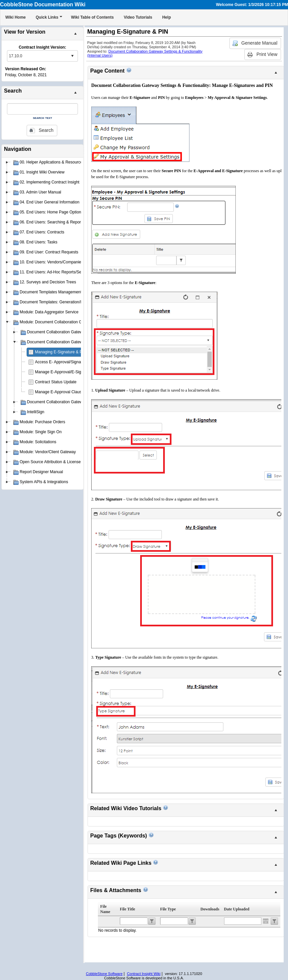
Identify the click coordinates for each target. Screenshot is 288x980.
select (72, 56)
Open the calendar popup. (266, 921)
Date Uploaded (237, 909)
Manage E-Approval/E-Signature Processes (74, 372)
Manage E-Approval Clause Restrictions (70, 392)
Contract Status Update (56, 382)
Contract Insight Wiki (144, 974)
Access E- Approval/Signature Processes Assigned (80, 362)
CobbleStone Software (104, 974)
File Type (168, 909)
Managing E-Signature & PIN (61, 352)
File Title (128, 909)
